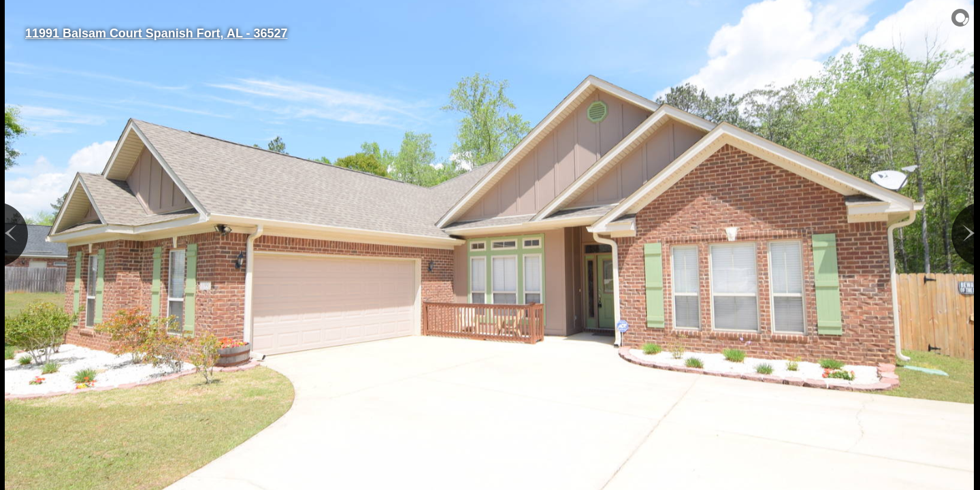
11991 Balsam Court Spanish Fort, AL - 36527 (156, 33)
